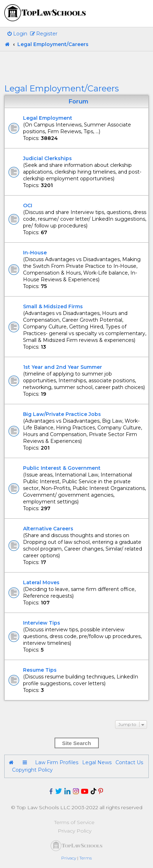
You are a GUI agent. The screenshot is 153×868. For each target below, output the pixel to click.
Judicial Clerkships (47, 158)
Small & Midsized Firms (53, 306)
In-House (35, 253)
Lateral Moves (41, 582)
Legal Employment (48, 118)
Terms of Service (74, 822)
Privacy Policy (75, 831)
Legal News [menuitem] (97, 762)
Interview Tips (42, 623)
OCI (28, 205)
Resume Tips (40, 670)
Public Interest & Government (62, 468)
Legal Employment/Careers (61, 88)
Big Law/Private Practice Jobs (62, 414)
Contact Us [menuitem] (129, 762)
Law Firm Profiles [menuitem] (57, 762)
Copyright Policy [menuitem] (32, 770)
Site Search (76, 743)
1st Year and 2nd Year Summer (63, 367)
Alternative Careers (48, 529)
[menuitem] (17, 34)
